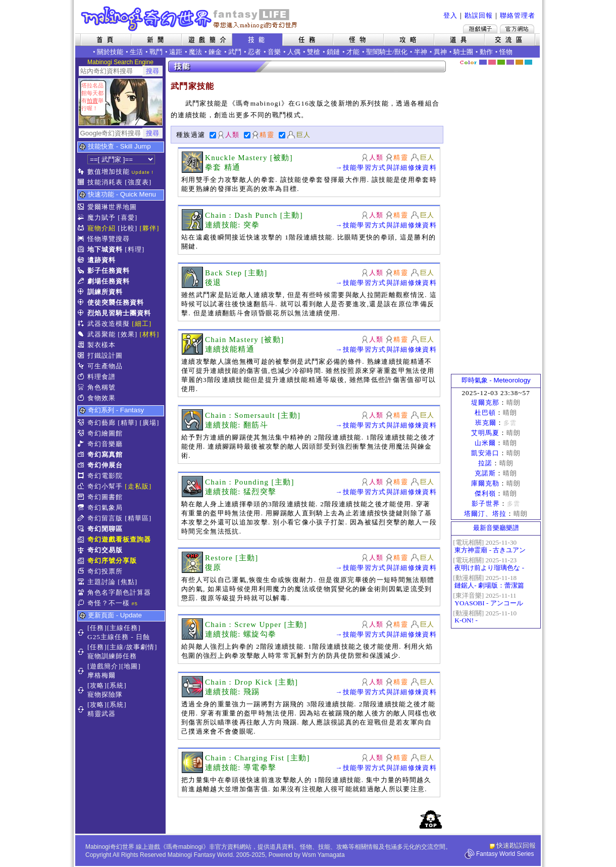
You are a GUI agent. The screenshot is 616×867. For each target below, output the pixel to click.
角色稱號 (101, 387)
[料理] (135, 249)
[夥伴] (150, 228)
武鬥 (235, 52)
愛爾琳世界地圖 (112, 207)
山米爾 (485, 443)
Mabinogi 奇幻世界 (190, 19)
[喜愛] (127, 218)
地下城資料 (105, 249)
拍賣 (92, 101)
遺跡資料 (101, 260)
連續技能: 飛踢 (233, 692)
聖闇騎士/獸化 (387, 52)
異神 (440, 52)
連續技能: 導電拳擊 (241, 767)
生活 (136, 52)
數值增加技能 (109, 172)
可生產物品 (105, 366)
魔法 (195, 52)
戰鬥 (156, 52)
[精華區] (138, 518)
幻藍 (483, 62)
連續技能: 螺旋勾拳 (241, 634)
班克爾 (486, 423)
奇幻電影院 (105, 476)
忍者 (254, 52)
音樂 (274, 52)
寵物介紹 (101, 228)
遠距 (176, 52)
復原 (213, 567)
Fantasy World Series (505, 854)
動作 (486, 52)
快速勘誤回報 (516, 846)
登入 (450, 15)
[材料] (150, 334)
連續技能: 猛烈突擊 (241, 492)
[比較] (127, 228)
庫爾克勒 (485, 483)
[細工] (142, 324)
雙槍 (314, 52)
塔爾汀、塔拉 (485, 514)
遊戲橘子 (480, 29)
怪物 (506, 52)
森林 (501, 62)
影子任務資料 (109, 271)
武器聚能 (101, 334)
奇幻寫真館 (105, 454)
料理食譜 (101, 377)
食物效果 (101, 398)
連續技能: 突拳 (233, 225)
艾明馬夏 (485, 433)
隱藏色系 (534, 59)
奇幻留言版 (105, 518)
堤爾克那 (485, 402)
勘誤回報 (479, 15)
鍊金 (215, 52)
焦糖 (519, 62)
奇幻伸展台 (105, 465)
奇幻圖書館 (105, 497)
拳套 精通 (223, 167)
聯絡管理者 (518, 15)
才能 (353, 52)
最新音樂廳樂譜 (496, 528)
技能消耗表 (105, 182)
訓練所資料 (105, 292)
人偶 (294, 52)
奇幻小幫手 (105, 486)
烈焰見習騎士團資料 (119, 313)
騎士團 (463, 52)
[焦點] (127, 582)
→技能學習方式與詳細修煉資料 (386, 167)
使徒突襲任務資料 (116, 302)
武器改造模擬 (109, 324)
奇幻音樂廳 (105, 444)
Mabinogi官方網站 (517, 29)
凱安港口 (485, 453)
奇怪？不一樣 (109, 603)
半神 (421, 52)
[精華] (127, 423)
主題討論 (101, 582)
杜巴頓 (485, 413)
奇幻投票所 (105, 571)
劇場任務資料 (109, 281)
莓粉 (492, 62)
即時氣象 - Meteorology (496, 380)
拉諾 (485, 463)
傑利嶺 (485, 493)
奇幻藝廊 (101, 423)
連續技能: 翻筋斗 (237, 425)
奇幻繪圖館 (105, 433)
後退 (213, 282)
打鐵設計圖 (105, 355)
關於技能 (110, 52)
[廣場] (150, 423)
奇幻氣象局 (105, 508)
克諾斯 (485, 473)
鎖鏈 (333, 52)
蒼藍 (528, 62)
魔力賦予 (101, 218)
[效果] (127, 334)
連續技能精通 (230, 349)
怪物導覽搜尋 (109, 239)
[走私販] (138, 486)
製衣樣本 (101, 345)
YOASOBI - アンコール (489, 603)
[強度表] (138, 182)
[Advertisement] (496, 220)
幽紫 (510, 62)
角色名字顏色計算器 (119, 592)
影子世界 (486, 503)
